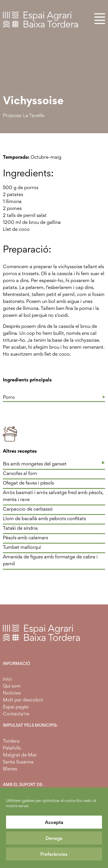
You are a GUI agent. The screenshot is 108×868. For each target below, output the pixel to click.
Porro (9, 397)
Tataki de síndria (20, 528)
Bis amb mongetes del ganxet (35, 464)
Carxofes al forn (20, 473)
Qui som (12, 686)
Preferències (54, 854)
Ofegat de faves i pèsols (28, 483)
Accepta (54, 822)
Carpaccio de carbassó (28, 509)
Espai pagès (16, 707)
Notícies (12, 693)
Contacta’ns (16, 714)
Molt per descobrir (23, 700)
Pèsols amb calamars (25, 538)
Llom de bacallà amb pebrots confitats (44, 518)
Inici (7, 679)
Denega (54, 838)
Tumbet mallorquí (22, 547)
